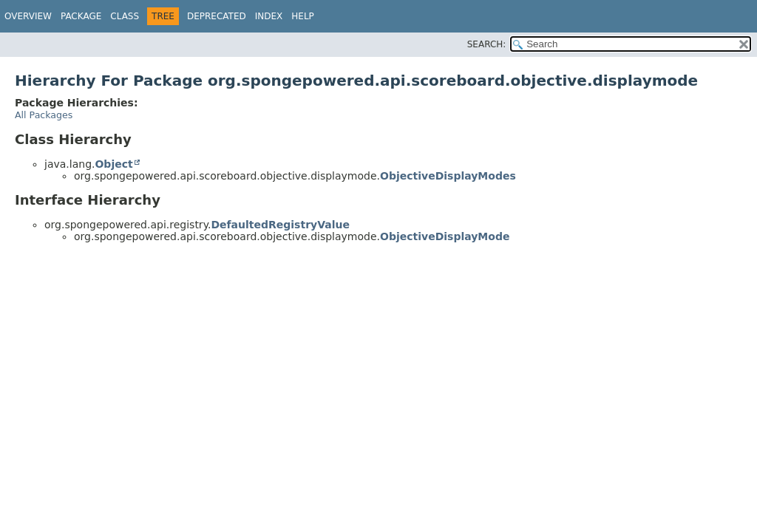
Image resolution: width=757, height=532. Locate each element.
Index (269, 16)
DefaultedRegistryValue (280, 225)
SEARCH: (487, 44)
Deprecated (217, 16)
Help (303, 16)
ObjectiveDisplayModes (448, 176)
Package (81, 16)
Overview (28, 16)
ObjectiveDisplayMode (445, 236)
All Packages (44, 115)
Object (113, 164)
